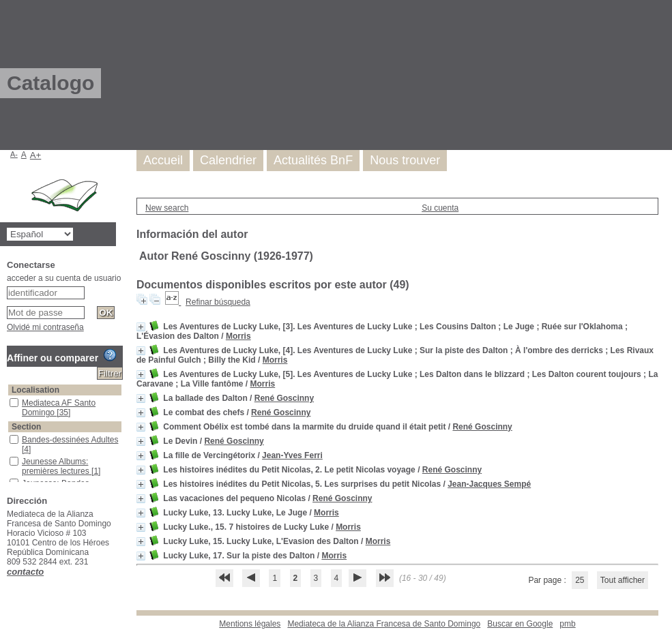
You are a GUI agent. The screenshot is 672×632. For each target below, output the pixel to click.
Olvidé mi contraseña (45, 327)
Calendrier (228, 160)
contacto (25, 572)
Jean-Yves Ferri (292, 455)
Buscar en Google (520, 624)
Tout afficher (623, 580)
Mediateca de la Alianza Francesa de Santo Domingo (384, 624)
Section (26, 427)
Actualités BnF (313, 160)
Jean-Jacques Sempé (489, 484)
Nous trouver (405, 160)
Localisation (35, 390)
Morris (238, 336)
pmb (567, 624)
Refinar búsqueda (218, 302)
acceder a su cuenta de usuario (64, 278)
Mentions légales (250, 624)
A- (14, 154)
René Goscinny (284, 398)
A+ (36, 155)
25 (580, 580)
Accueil (163, 160)
